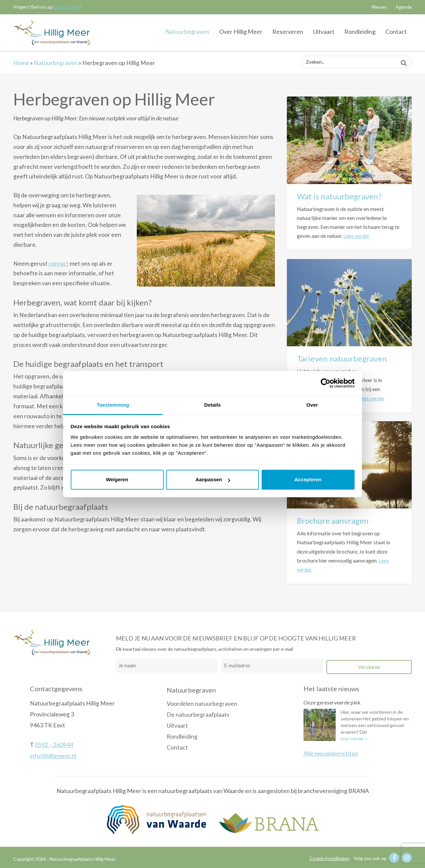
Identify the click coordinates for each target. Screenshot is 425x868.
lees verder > (354, 738)
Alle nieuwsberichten (331, 753)
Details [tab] (212, 405)
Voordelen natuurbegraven (202, 704)
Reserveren (288, 32)
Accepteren (308, 479)
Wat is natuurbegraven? (339, 196)
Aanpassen (213, 479)
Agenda (404, 7)
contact (59, 264)
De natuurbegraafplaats (198, 715)
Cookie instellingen (329, 858)
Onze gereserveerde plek (332, 702)
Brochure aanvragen (333, 521)
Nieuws (379, 7)
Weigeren (117, 479)
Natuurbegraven (187, 32)
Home (21, 63)
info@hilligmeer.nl (53, 756)
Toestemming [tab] (113, 405)
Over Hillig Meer (241, 32)
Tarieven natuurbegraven (342, 358)
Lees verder (356, 236)
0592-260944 (68, 7)
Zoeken (404, 61)
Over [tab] (312, 405)
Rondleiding (360, 32)
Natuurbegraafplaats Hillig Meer (52, 32)
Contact (396, 32)
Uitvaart (324, 32)
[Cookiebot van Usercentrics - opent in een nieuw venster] (326, 383)
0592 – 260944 (54, 745)
